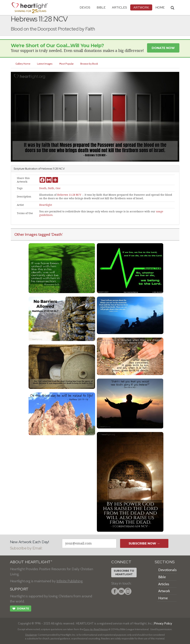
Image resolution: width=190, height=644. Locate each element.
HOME (160, 7)
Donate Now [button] (163, 48)
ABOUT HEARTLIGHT (31, 562)
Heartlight (46, 205)
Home (163, 598)
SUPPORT (19, 589)
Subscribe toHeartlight (124, 573)
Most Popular (66, 64)
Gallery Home (23, 64)
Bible (101, 7)
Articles (119, 7)
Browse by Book (89, 64)
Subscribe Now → (144, 543)
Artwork (141, 7)
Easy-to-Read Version (96, 629)
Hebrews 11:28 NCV (69, 195)
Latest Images (45, 64)
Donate (21, 609)
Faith (51, 188)
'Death (57, 234)
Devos (85, 7)
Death (43, 188)
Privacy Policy (163, 623)
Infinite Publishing (69, 581)
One (58, 188)
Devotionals (167, 570)
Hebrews (47, 169)
